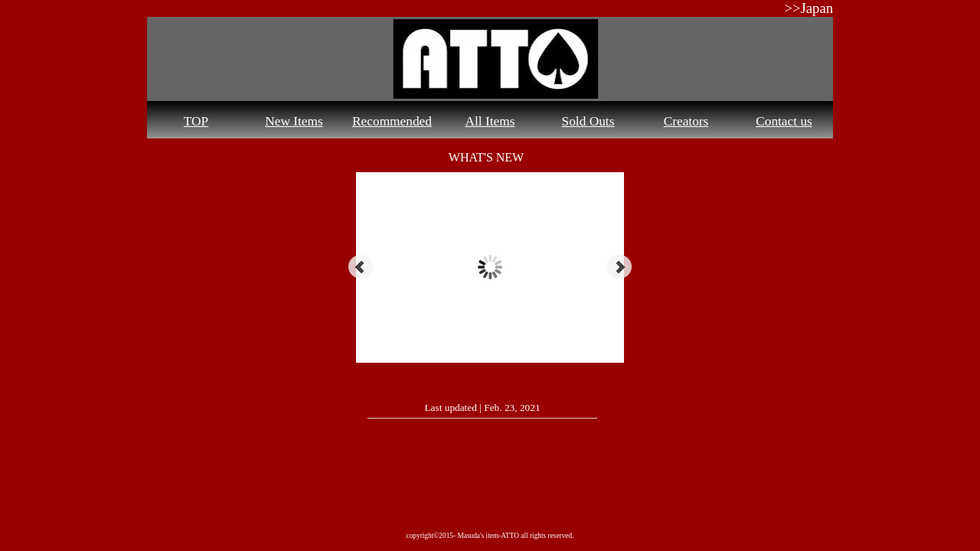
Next (619, 267)
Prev (361, 267)
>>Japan (808, 8)
